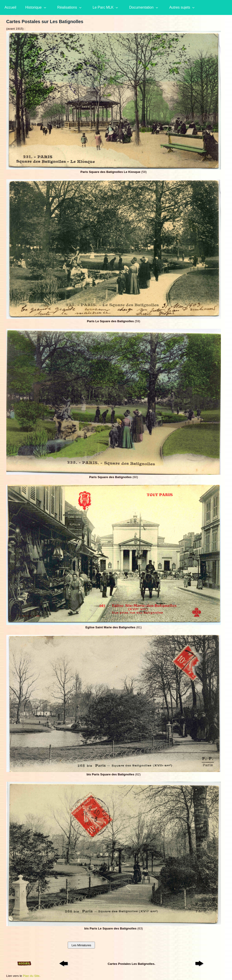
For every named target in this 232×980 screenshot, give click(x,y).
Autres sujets (180, 7)
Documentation (141, 7)
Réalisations (67, 7)
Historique (34, 7)
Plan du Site (31, 976)
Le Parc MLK (103, 7)
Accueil (10, 7)
